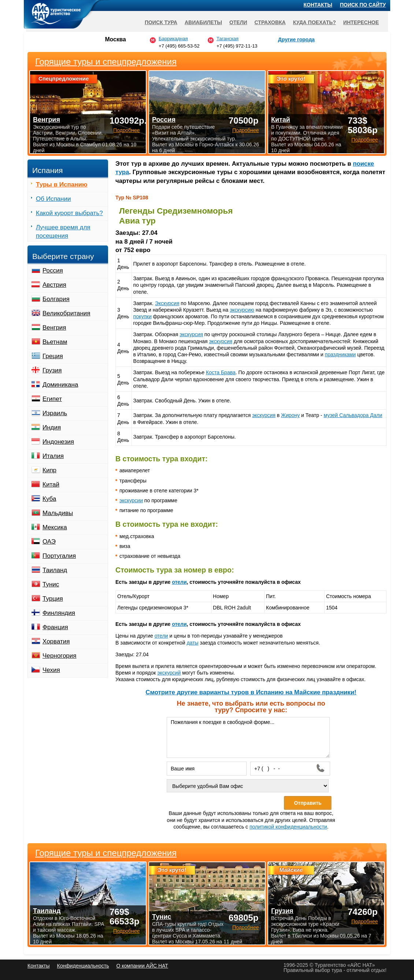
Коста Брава (221, 372)
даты (193, 643)
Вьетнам (55, 342)
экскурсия (191, 334)
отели (179, 582)
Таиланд (55, 570)
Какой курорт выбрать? (69, 213)
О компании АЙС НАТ (142, 966)
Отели (238, 22)
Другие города (296, 40)
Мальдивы (58, 513)
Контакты (318, 5)
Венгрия (54, 328)
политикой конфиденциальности (288, 827)
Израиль (55, 413)
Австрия (54, 285)
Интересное (361, 22)
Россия (53, 271)
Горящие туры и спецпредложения (106, 853)
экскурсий (169, 673)
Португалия (59, 556)
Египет (52, 399)
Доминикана (60, 385)
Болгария (56, 299)
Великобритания (66, 313)
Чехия (51, 670)
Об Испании (53, 199)
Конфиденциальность (83, 966)
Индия (52, 427)
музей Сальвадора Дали (353, 415)
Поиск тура (161, 22)
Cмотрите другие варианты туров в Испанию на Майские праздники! (251, 692)
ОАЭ (49, 542)
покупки (143, 316)
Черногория (60, 656)
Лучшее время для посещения (63, 232)
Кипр (49, 470)
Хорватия (56, 641)
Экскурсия (167, 303)
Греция (53, 356)
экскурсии (131, 500)
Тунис (51, 584)
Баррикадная (173, 39)
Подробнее (127, 931)
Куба (49, 499)
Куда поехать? (315, 22)
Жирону (290, 415)
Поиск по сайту (363, 5)
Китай (51, 485)
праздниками (341, 354)
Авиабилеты (203, 22)
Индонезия (58, 442)
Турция (53, 599)
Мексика (55, 527)
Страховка (270, 22)
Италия (53, 456)
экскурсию (242, 310)
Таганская (228, 39)
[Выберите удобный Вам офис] (248, 786)
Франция (55, 627)
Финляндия (59, 613)
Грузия (52, 370)
